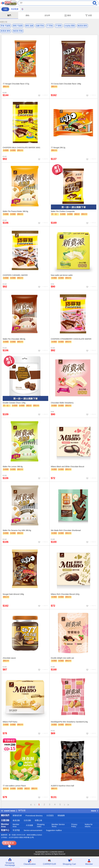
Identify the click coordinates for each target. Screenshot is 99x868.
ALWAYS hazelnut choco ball (63, 786)
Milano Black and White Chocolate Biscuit (68, 467)
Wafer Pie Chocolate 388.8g (14, 339)
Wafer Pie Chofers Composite (63, 211)
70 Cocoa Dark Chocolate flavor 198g (66, 84)
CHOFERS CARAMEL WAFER (15, 275)
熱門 (9, 15)
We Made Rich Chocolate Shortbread (66, 530)
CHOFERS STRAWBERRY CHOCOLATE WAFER (71, 339)
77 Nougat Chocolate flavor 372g (16, 84)
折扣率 (47, 15)
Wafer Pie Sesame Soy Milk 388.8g (17, 530)
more (94, 811)
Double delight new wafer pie (63, 658)
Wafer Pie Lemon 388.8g (13, 467)
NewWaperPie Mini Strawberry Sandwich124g (69, 722)
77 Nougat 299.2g (58, 148)
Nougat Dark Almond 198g (13, 594)
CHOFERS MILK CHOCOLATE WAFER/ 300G (21, 148)
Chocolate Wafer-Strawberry (62, 403)
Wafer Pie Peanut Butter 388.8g (15, 211)
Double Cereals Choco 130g (14, 403)
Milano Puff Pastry (10, 722)
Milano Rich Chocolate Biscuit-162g (65, 594)
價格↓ (28, 15)
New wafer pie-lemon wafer (62, 275)
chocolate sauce (9, 658)
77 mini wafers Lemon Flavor (14, 786)
